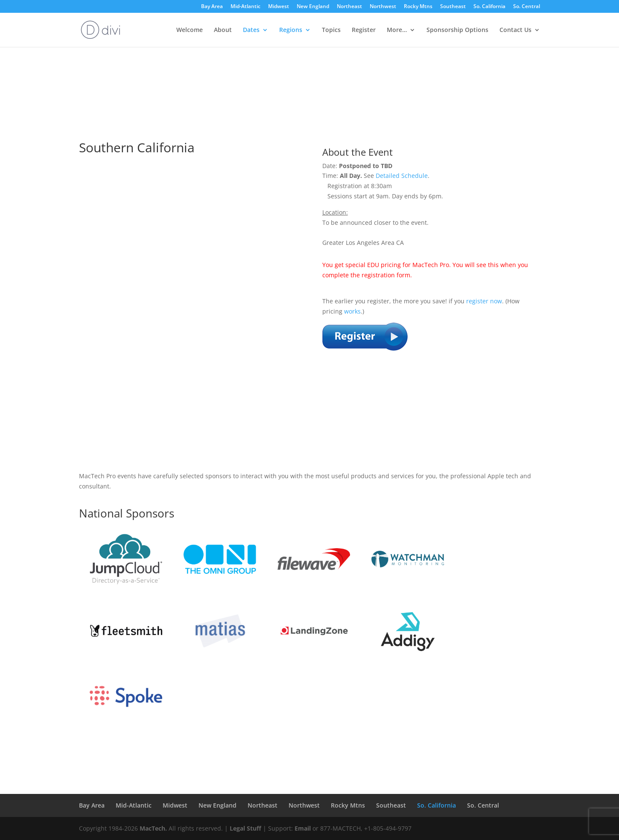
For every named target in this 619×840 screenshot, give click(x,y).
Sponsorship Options (457, 30)
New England (313, 7)
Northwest (383, 7)
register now (484, 301)
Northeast (349, 7)
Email (303, 828)
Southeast (453, 7)
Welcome (190, 30)
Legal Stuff (245, 828)
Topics (331, 30)
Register (364, 30)
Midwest (279, 7)
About (223, 30)
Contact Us (515, 30)
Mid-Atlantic (245, 7)
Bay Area (212, 7)
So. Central (527, 7)
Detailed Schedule (402, 176)
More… (397, 30)
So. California (489, 7)
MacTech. (153, 828)
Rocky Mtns (418, 7)
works (352, 311)
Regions (291, 30)
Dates (251, 30)
